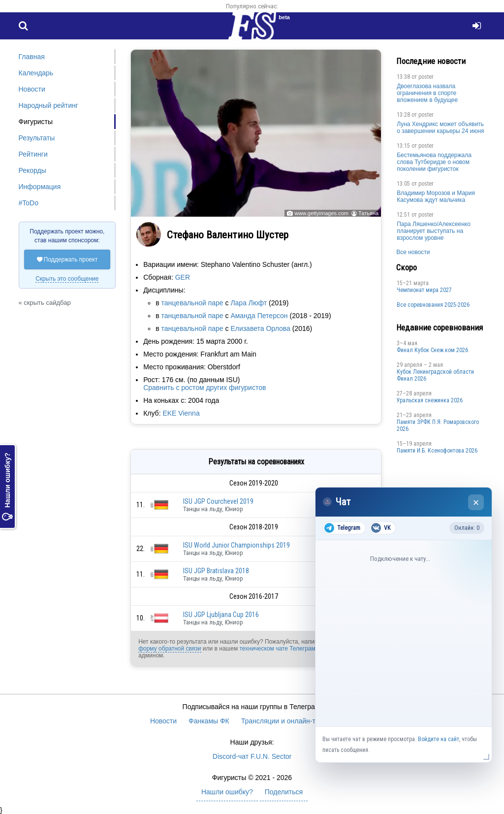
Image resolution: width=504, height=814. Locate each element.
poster (426, 77)
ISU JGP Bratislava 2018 (216, 571)
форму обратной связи (170, 649)
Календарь (36, 73)
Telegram (342, 528)
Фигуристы (36, 122)
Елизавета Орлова (260, 328)
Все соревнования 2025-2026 (433, 305)
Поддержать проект (67, 260)
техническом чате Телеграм (277, 649)
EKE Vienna (181, 413)
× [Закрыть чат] (476, 503)
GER (183, 277)
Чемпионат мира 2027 (424, 290)
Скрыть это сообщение (67, 279)
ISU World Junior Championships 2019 (236, 545)
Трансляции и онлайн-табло (286, 721)
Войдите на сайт (439, 739)
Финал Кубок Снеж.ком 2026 (432, 350)
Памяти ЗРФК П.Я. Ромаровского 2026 (438, 425)
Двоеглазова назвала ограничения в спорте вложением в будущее (427, 93)
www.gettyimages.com (321, 213)
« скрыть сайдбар (45, 303)
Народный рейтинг (48, 105)
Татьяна (368, 213)
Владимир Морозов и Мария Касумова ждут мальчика (436, 196)
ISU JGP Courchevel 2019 (218, 501)
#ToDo (29, 203)
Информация (40, 187)
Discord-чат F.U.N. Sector (252, 756)
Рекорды (32, 170)
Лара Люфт (249, 303)
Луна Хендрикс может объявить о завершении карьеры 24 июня (440, 128)
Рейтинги (33, 154)
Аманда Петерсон (259, 316)
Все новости (413, 252)
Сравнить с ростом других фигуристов (205, 388)
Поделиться (284, 792)
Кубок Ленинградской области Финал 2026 (435, 375)
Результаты (37, 138)
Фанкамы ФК (209, 721)
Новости (32, 89)
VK (381, 528)
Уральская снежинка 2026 (430, 400)
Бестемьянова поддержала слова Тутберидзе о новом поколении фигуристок (434, 162)
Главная (32, 57)
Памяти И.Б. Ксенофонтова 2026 (437, 451)
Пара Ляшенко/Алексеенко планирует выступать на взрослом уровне (434, 231)
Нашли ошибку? (7, 487)
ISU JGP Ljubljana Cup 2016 (221, 615)
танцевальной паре (192, 303)
